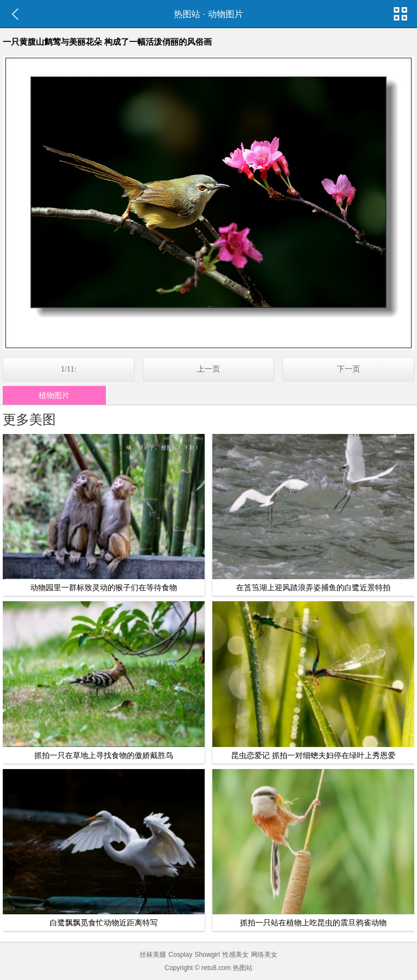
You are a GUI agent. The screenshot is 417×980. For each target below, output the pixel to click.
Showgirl (207, 955)
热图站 (187, 14)
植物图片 (54, 395)
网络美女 (264, 955)
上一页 (209, 369)
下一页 (349, 369)
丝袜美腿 (153, 955)
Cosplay (180, 955)
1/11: (68, 369)
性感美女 (236, 955)
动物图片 (226, 14)
